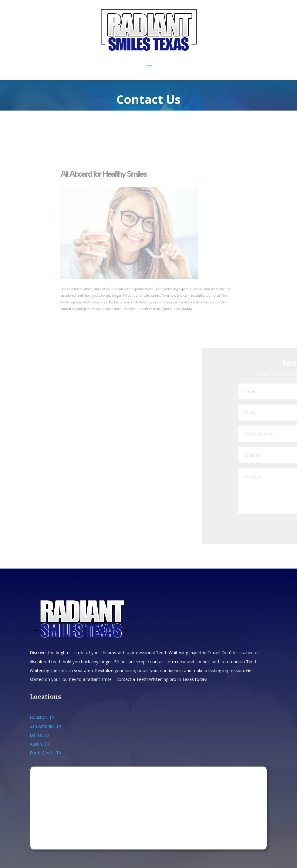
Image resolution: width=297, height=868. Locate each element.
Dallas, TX (40, 735)
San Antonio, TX (46, 726)
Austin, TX (40, 744)
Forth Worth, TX (46, 753)
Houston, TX (42, 717)
